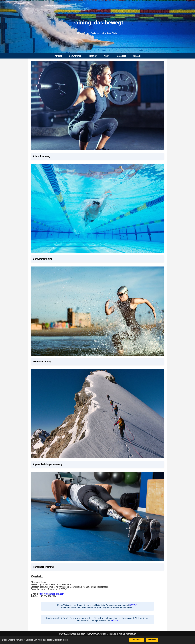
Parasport (121, 56)
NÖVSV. (115, 620)
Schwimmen (75, 56)
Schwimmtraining (43, 259)
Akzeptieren (137, 640)
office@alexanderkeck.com (51, 594)
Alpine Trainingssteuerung (48, 464)
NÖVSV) (133, 605)
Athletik (58, 56)
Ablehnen (152, 640)
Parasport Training (43, 567)
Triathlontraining (42, 362)
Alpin (107, 56)
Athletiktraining (42, 156)
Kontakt (136, 56)
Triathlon (93, 56)
